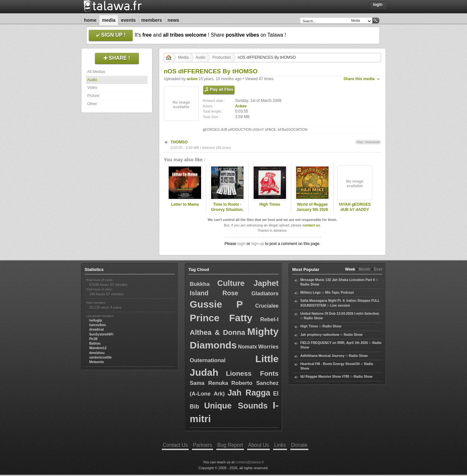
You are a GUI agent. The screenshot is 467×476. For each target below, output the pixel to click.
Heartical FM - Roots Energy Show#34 (330, 364)
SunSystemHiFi (101, 334)
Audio (92, 80)
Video (92, 88)
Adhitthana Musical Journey (322, 356)
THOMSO (179, 142)
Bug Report (230, 445)
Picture (93, 96)
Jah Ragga (249, 393)
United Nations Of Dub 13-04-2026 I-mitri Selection (340, 314)
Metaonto (96, 362)
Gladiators (265, 293)
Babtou (95, 343)
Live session (340, 305)
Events (128, 20)
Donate (299, 445)
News (174, 20)
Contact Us (175, 445)
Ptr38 (93, 339)
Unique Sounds (236, 406)
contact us (311, 225)
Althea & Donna (217, 332)
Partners (203, 445)
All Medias (96, 72)
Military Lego (311, 293)
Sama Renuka (209, 383)
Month (365, 269)
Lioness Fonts (252, 373)
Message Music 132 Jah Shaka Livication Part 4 (337, 280)
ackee (192, 79)
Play (360, 142)
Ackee (241, 106)
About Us (258, 445)
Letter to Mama (185, 204)
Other (92, 104)
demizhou (97, 353)
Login (378, 5)
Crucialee (267, 306)
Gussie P (216, 304)
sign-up (258, 244)
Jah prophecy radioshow (320, 335)
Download (372, 142)
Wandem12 (98, 348)
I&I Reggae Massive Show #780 (325, 377)
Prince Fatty (221, 318)
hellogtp (96, 320)
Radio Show (310, 284)
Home (90, 20)
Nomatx (248, 347)
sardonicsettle (100, 357)
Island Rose (214, 293)
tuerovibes (98, 325)
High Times (270, 204)
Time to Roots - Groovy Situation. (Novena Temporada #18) (227, 213)
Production (221, 57)
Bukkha (200, 284)
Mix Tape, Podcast (339, 293)
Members (152, 20)
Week (350, 269)
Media (109, 20)
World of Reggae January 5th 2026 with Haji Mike (312, 210)
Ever (378, 269)
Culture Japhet (248, 283)
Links (280, 445)
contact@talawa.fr (250, 462)
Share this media (359, 79)
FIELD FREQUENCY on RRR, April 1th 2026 (334, 343)
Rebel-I (269, 319)
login (241, 244)
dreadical (96, 330)
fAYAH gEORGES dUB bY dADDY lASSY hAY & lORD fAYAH (355, 213)
